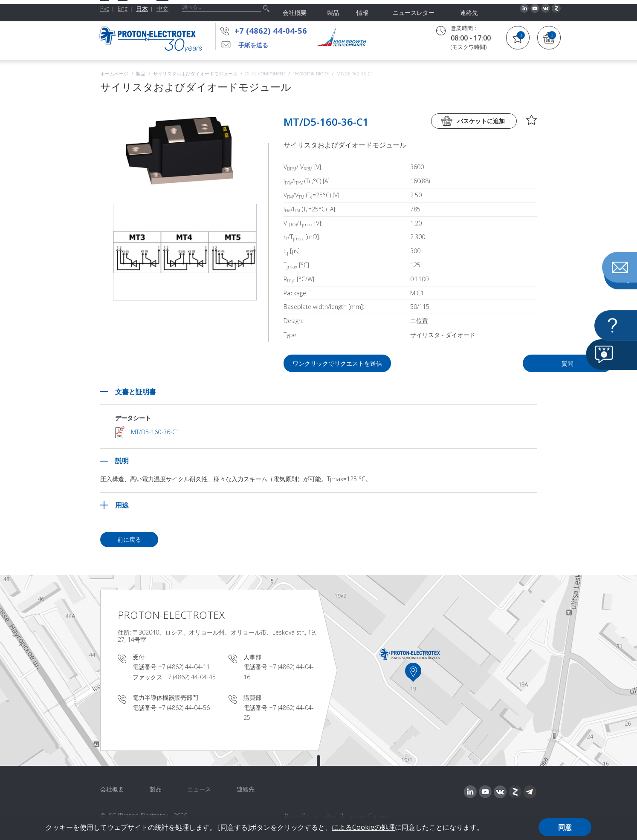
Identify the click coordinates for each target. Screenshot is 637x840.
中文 (162, 8)
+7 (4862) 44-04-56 (271, 31)
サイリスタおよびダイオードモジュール (195, 74)
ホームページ (114, 74)
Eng (123, 8)
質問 (488, 363)
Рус (105, 8)
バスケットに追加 (481, 121)
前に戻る (129, 539)
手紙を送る (253, 45)
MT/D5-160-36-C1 (155, 432)
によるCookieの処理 (363, 827)
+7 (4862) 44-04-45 (190, 677)
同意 (565, 827)
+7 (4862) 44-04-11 (184, 667)
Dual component (265, 74)
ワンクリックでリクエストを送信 (338, 363)
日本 (142, 9)
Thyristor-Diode (311, 74)
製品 (141, 74)
